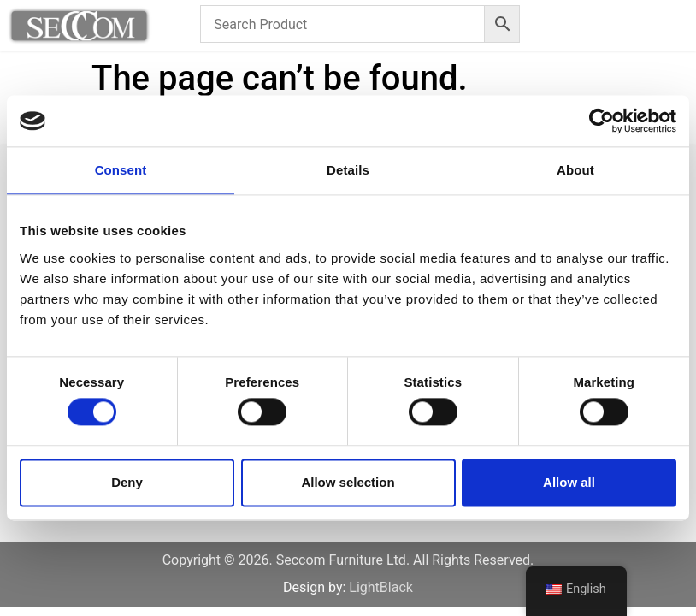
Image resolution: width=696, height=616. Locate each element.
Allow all (569, 482)
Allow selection (348, 482)
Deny (127, 482)
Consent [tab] (121, 170)
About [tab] (575, 170)
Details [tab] (348, 170)
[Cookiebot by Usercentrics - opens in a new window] (602, 121)
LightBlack (381, 587)
